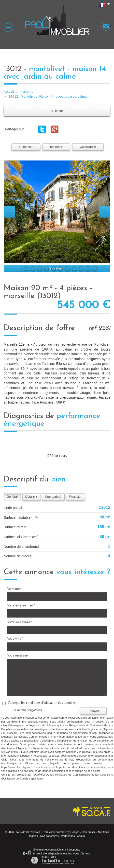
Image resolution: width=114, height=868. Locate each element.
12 (95, 269)
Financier (75, 497)
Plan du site (89, 832)
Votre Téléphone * (20, 622)
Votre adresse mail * (21, 605)
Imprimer (56, 147)
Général (12, 497)
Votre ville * (15, 639)
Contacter (26, 147)
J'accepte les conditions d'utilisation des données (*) (44, 703)
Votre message (18, 655)
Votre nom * (15, 589)
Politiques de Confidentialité (73, 775)
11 (88, 269)
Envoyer (93, 711)
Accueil (9, 91)
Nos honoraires (50, 836)
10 (81, 269)
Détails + (31, 497)
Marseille (27, 91)
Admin (81, 836)
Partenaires (68, 836)
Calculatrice (88, 147)
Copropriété (53, 497)
